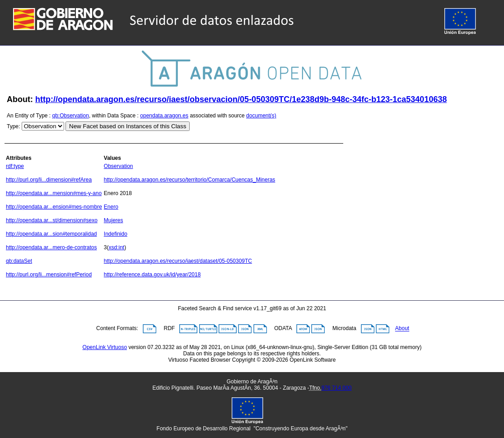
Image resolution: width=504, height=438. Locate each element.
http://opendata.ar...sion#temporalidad (51, 234)
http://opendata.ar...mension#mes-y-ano (54, 193)
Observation (119, 166)
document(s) (261, 116)
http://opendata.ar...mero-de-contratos (51, 247)
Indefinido (116, 234)
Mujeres (114, 220)
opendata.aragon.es (164, 116)
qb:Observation (71, 116)
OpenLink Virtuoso (105, 347)
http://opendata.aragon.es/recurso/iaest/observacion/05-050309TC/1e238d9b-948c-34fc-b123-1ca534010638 (241, 99)
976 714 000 (337, 388)
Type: (13, 126)
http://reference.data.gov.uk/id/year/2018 (152, 275)
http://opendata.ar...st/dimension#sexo (52, 220)
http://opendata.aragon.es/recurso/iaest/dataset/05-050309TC (178, 261)
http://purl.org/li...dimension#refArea (49, 180)
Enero (111, 207)
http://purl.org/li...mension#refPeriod (49, 275)
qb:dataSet (19, 261)
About (402, 329)
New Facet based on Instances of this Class (128, 126)
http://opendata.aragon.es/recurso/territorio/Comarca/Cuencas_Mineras (190, 180)
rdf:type (15, 166)
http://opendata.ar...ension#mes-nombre (54, 207)
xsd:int (117, 247)
